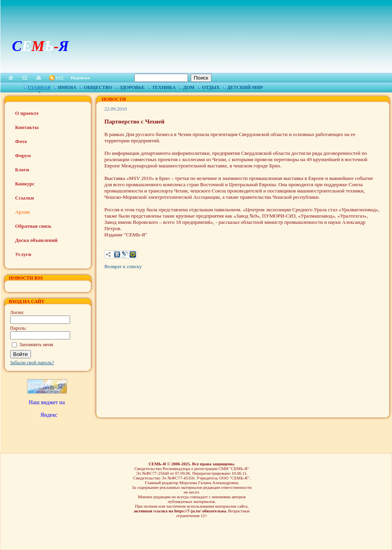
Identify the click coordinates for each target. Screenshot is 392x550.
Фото (21, 141)
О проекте (27, 113)
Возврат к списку (123, 266)
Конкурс (25, 184)
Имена (67, 87)
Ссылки (25, 198)
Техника (164, 87)
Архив (23, 212)
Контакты (27, 127)
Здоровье (132, 87)
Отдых (211, 87)
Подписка (80, 78)
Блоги (22, 170)
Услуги (23, 254)
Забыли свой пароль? (32, 363)
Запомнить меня (36, 345)
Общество (98, 87)
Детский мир (245, 87)
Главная (39, 87)
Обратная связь (33, 226)
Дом (189, 87)
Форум (23, 155)
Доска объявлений (36, 240)
